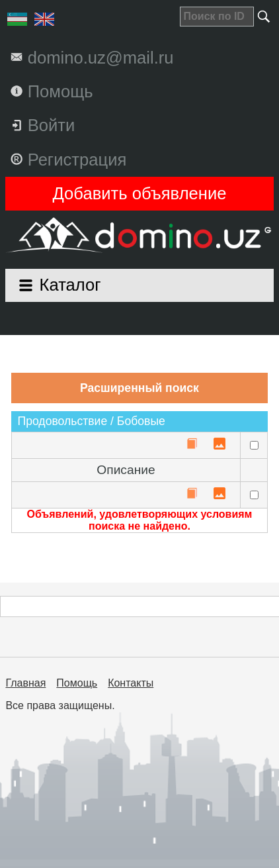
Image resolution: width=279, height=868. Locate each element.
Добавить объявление (140, 193)
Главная (25, 683)
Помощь (77, 683)
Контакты (131, 683)
